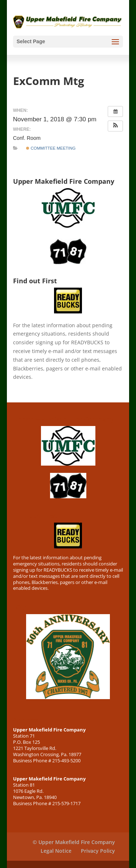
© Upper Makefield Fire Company (74, 842)
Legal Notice (56, 851)
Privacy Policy (98, 851)
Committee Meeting (51, 148)
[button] (115, 126)
